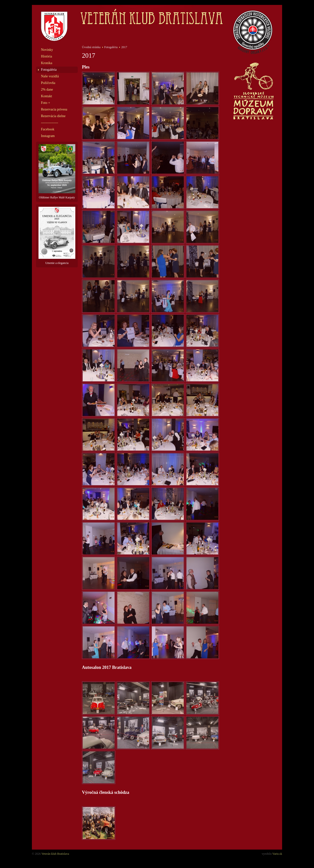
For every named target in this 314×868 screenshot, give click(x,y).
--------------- (50, 123)
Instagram (48, 136)
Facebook (48, 129)
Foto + (46, 103)
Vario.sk (277, 854)
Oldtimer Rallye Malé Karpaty (57, 172)
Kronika (47, 63)
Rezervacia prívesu (54, 109)
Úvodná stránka (91, 47)
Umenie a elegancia (57, 236)
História (46, 56)
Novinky (47, 50)
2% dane (47, 90)
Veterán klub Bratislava (55, 854)
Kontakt (46, 96)
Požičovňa (48, 83)
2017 (124, 47)
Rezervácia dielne (53, 116)
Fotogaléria (49, 70)
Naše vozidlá (50, 76)
